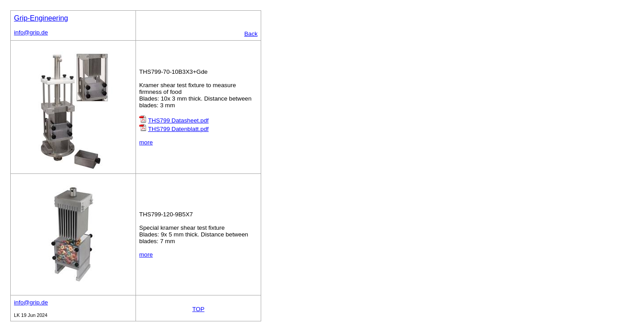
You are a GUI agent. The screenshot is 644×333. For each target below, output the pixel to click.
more (146, 142)
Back (251, 34)
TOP (198, 309)
